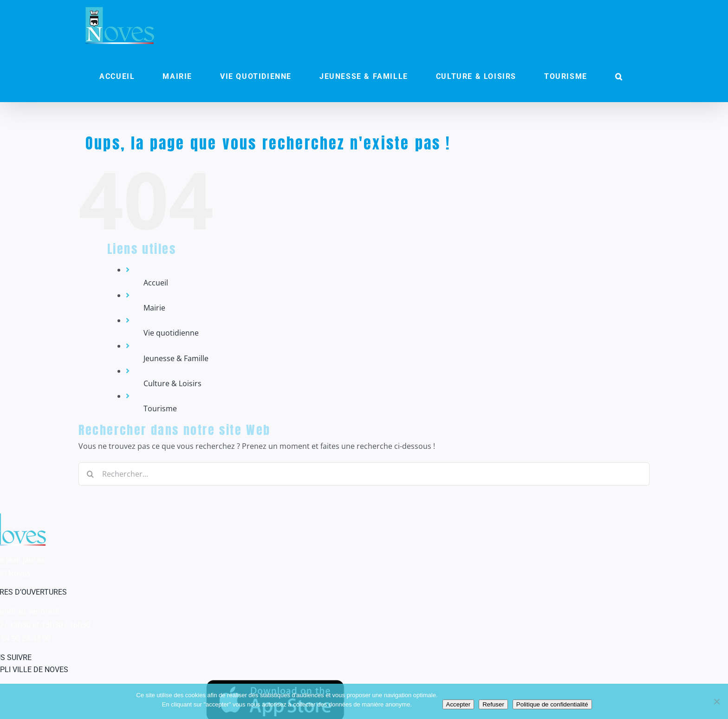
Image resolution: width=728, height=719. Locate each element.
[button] (619, 77)
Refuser (493, 704)
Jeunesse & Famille (176, 358)
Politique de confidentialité (552, 704)
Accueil (156, 283)
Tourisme (160, 408)
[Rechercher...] (364, 474)
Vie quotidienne (171, 333)
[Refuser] (716, 701)
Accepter (458, 704)
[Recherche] (90, 474)
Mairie (154, 308)
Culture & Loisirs (172, 383)
